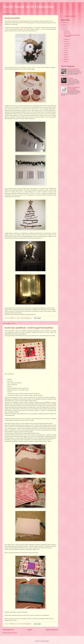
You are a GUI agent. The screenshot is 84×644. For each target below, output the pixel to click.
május (65, 53)
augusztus (66, 46)
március (66, 57)
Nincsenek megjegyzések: (26, 318)
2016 (64, 29)
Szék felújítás (70, 78)
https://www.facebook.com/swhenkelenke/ (40, 615)
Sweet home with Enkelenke (28, 6)
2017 (64, 27)
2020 (64, 23)
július (65, 48)
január (65, 61)
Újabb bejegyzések (8, 630)
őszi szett (9, 29)
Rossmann (49, 406)
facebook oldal (24, 28)
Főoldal (30, 630)
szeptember (66, 44)
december (66, 31)
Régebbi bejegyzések (52, 630)
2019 (64, 25)
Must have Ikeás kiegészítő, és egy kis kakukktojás (74, 88)
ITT (21, 23)
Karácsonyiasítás (12, 18)
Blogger (47, 641)
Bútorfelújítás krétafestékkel (73, 69)
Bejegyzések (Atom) (13, 633)
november (66, 39)
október (66, 41)
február (66, 59)
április (65, 55)
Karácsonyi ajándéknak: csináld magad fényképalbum (29, 328)
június (65, 50)
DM (55, 406)
